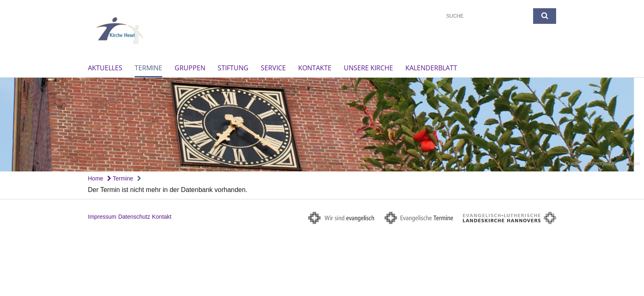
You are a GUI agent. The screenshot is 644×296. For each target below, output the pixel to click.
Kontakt (162, 217)
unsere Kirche (368, 68)
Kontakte (315, 68)
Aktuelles (105, 68)
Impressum (102, 217)
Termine (148, 68)
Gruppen (190, 68)
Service (273, 68)
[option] (322, 125)
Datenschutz (134, 217)
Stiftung (233, 68)
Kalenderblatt (431, 68)
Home (95, 178)
